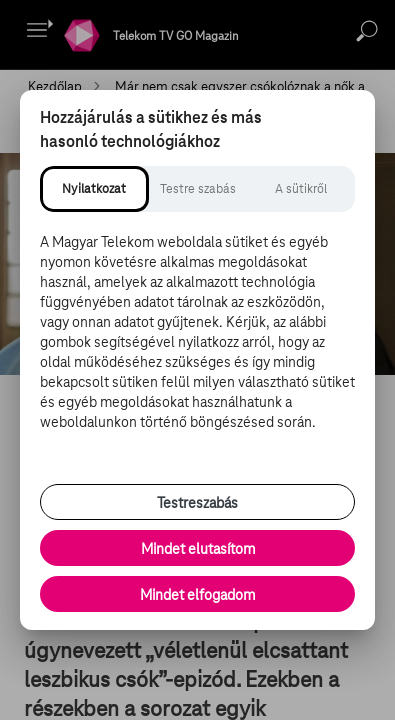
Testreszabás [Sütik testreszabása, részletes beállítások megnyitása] (197, 503)
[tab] (94, 189)
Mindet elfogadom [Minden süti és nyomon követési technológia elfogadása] (197, 595)
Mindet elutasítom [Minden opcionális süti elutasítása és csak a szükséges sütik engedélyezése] (198, 549)
